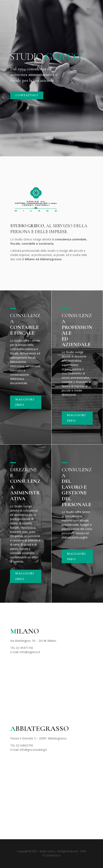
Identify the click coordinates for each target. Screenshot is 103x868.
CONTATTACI (27, 95)
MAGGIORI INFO (25, 402)
